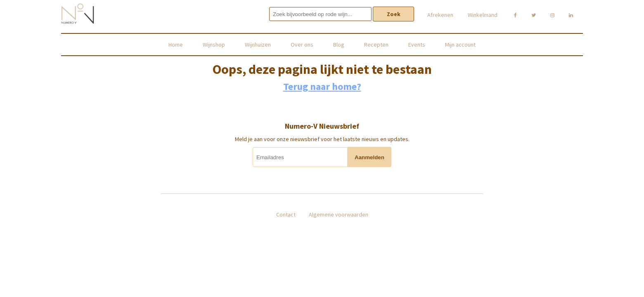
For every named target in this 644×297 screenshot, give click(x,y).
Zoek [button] (394, 14)
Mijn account (460, 45)
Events (417, 45)
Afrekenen (440, 15)
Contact (286, 214)
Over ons (302, 45)
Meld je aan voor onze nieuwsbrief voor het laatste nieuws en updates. (322, 139)
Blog (339, 45)
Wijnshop (214, 45)
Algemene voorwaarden (339, 214)
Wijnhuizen (258, 45)
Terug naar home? (322, 86)
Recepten (376, 45)
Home (176, 45)
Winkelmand (483, 15)
